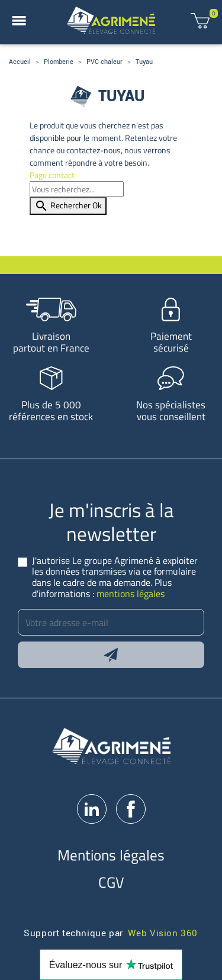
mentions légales (131, 594)
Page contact (52, 175)
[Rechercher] (77, 189)
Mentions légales (111, 855)
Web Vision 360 (163, 932)
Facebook (131, 809)
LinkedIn (92, 809)
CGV (111, 882)
